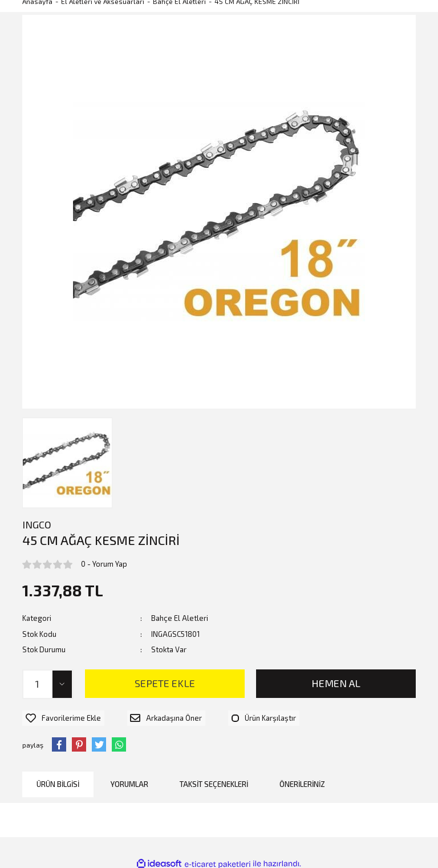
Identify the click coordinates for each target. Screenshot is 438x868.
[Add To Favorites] (60, 716)
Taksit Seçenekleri (214, 780)
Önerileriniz (302, 780)
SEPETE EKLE (165, 683)
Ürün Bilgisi (58, 780)
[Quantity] (48, 684)
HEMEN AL (336, 683)
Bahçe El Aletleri (180, 618)
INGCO (37, 524)
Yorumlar (129, 780)
